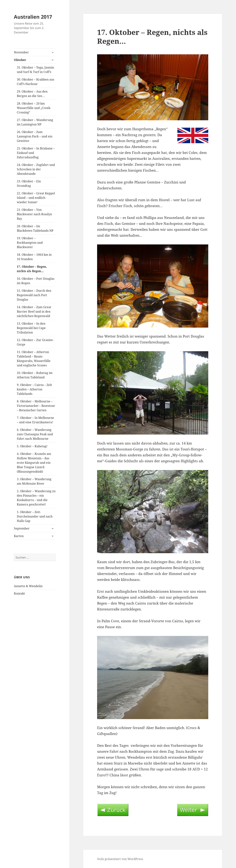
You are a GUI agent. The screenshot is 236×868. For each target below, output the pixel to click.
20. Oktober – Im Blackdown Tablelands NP (35, 228)
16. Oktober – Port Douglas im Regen (36, 281)
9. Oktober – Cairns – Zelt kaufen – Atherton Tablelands (34, 389)
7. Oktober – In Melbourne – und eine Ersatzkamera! (35, 420)
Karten (19, 536)
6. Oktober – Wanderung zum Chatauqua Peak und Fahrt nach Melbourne (35, 434)
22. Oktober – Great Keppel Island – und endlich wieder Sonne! (36, 198)
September (22, 528)
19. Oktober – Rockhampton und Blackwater (30, 243)
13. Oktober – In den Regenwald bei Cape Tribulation (31, 328)
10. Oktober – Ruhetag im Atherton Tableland (35, 375)
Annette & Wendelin (28, 586)
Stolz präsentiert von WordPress (120, 859)
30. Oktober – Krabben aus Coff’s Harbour (36, 82)
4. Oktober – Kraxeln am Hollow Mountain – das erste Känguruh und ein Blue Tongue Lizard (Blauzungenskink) (34, 463)
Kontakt (19, 593)
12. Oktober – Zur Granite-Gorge (35, 342)
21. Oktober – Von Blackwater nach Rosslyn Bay (34, 214)
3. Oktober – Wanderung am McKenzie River (34, 481)
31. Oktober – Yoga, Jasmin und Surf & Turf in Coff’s (35, 70)
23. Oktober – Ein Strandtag (29, 183)
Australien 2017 (33, 17)
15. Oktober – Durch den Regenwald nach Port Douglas (34, 295)
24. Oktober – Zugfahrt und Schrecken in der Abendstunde (36, 169)
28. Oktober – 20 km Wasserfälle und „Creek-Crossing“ (34, 108)
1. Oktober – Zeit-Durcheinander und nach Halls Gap (35, 516)
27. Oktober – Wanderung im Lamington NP (35, 122)
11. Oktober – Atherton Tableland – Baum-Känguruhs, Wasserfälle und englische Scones (34, 359)
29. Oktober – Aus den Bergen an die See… (32, 94)
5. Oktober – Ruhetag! (32, 446)
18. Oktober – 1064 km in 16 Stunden (34, 257)
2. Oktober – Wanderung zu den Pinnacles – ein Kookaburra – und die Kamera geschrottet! (36, 498)
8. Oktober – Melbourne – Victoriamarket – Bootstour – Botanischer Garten (36, 406)
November (21, 52)
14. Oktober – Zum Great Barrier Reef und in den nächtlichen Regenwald (34, 312)
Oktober (20, 60)
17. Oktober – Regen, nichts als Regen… (32, 269)
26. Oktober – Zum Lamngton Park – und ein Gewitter (35, 136)
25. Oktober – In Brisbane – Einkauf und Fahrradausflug (36, 153)
